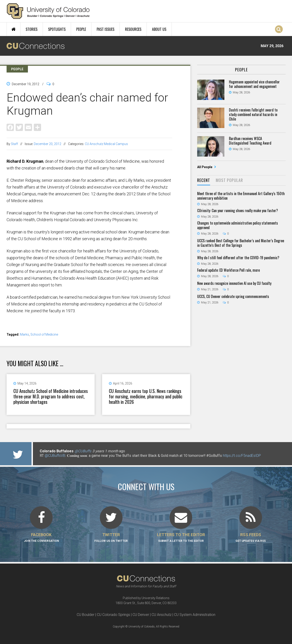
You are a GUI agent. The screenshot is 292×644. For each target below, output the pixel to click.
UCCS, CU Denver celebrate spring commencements (233, 296)
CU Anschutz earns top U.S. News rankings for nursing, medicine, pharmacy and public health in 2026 (146, 396)
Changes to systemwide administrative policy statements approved (238, 225)
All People (205, 167)
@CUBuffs (83, 451)
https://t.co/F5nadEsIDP (242, 456)
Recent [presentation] (204, 180)
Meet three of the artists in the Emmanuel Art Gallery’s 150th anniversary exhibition (241, 196)
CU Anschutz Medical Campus (106, 144)
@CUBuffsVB (55, 456)
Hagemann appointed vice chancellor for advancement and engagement (254, 84)
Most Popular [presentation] (229, 180)
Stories (32, 29)
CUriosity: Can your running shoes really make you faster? (238, 211)
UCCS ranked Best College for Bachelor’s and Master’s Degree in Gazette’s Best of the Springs (241, 243)
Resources (133, 29)
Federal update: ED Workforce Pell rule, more (228, 270)
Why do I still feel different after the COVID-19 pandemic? (238, 258)
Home (13, 29)
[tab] (204, 180)
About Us (159, 29)
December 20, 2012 (48, 144)
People (81, 29)
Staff (14, 144)
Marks (25, 334)
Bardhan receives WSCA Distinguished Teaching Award (250, 141)
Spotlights (57, 29)
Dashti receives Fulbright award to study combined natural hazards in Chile (253, 114)
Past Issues (106, 29)
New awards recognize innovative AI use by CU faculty (234, 283)
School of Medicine (44, 334)
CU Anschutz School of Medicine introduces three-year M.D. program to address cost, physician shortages (51, 396)
